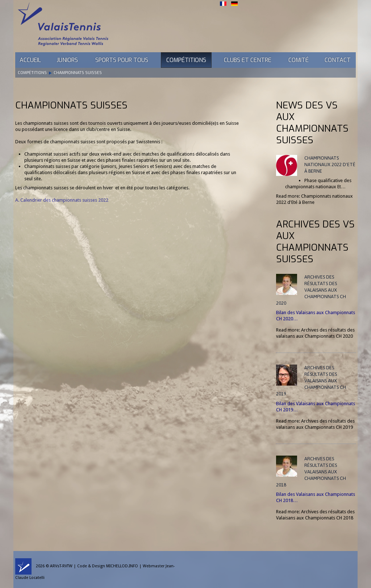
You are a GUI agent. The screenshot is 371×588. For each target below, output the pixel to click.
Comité (299, 60)
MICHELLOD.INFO (122, 566)
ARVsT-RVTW (61, 566)
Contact (338, 60)
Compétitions (186, 60)
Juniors (67, 60)
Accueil (30, 60)
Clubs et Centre (248, 60)
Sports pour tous (122, 60)
